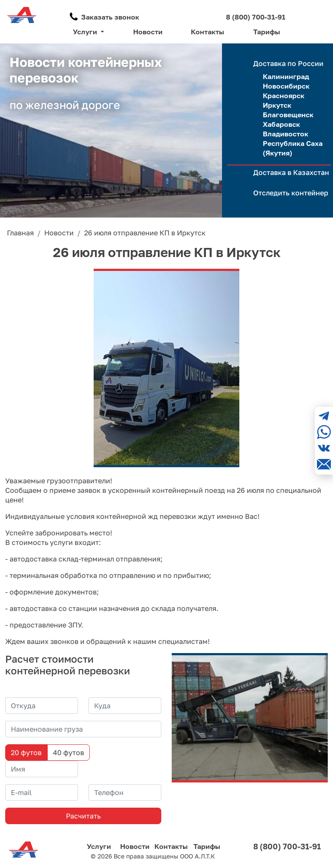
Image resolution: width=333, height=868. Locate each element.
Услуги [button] (86, 32)
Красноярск (284, 96)
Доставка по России (288, 63)
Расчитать (83, 816)
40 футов (69, 752)
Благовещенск (288, 115)
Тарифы (267, 32)
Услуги (99, 846)
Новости (148, 32)
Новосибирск (286, 86)
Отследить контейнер (291, 193)
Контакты (207, 32)
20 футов (26, 752)
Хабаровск (281, 124)
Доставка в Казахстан (291, 172)
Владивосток (286, 134)
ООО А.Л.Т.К (198, 856)
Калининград (286, 76)
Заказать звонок (110, 17)
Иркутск (277, 105)
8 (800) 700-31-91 (256, 17)
